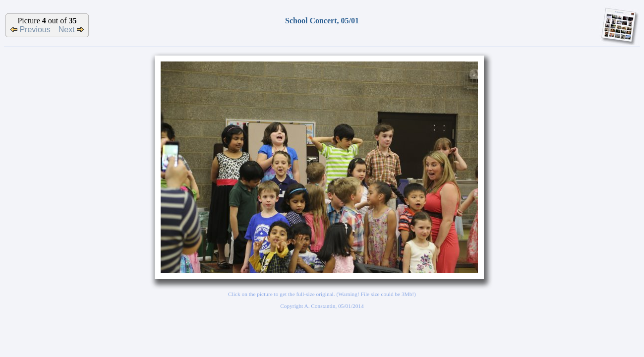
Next (71, 30)
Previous (30, 30)
